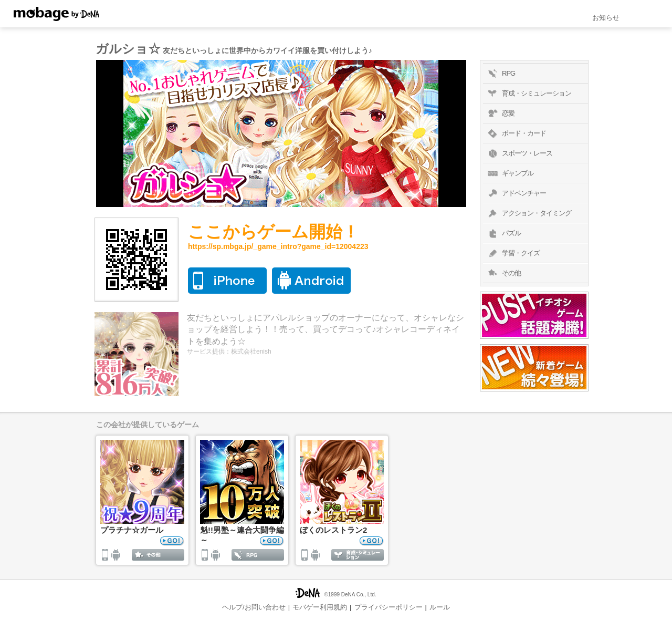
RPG (500, 74)
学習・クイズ (513, 253)
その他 (503, 273)
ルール (440, 607)
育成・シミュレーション (528, 94)
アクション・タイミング (528, 213)
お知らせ (606, 18)
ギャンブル (510, 173)
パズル (503, 233)
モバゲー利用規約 (320, 607)
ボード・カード (516, 133)
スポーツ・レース (519, 153)
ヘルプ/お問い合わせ (254, 607)
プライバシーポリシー (388, 607)
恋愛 (500, 113)
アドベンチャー (516, 193)
